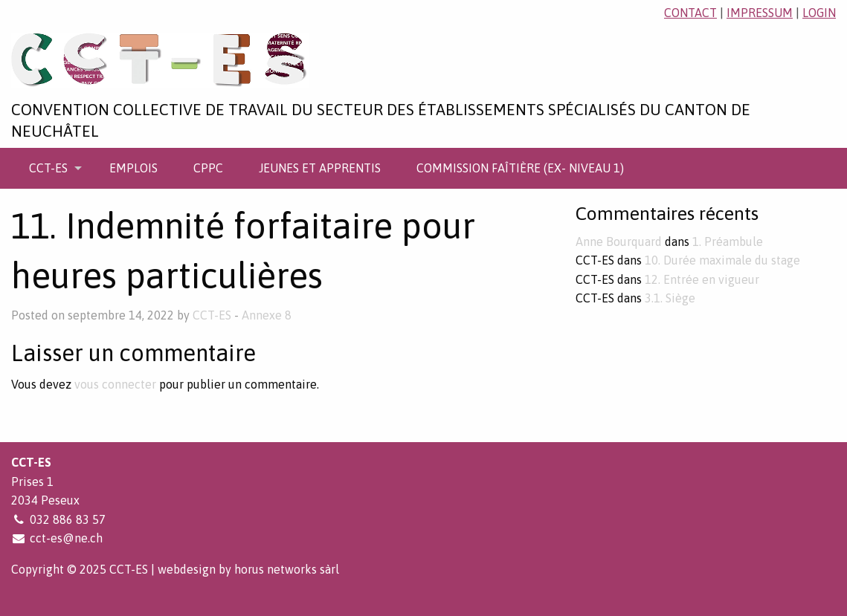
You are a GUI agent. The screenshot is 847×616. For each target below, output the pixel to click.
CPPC (208, 168)
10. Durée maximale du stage (722, 260)
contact (690, 13)
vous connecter (115, 384)
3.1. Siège (670, 298)
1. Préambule (728, 241)
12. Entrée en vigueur (702, 279)
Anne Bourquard (619, 241)
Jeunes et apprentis (320, 168)
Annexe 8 (267, 315)
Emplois (133, 168)
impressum (760, 13)
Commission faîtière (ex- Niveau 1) (520, 168)
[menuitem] (51, 168)
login (819, 13)
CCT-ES (48, 168)
